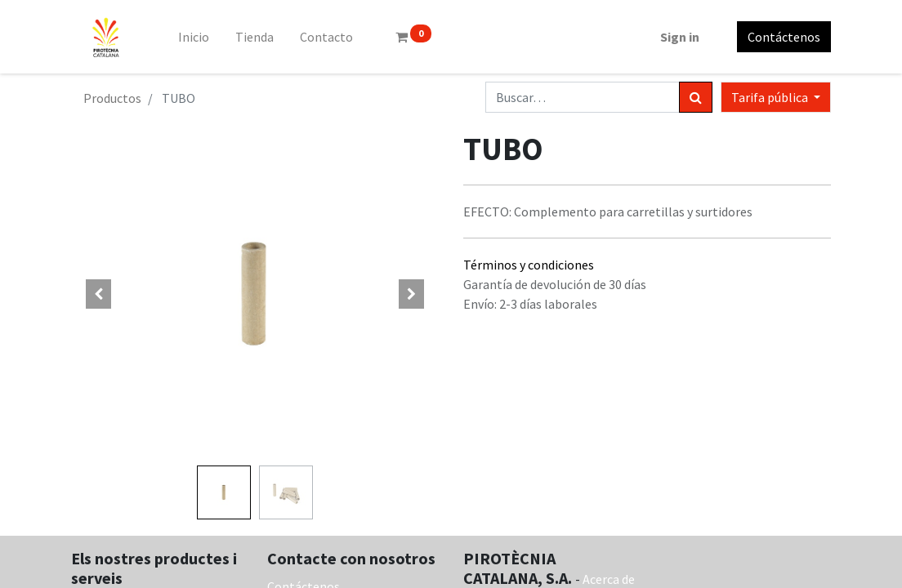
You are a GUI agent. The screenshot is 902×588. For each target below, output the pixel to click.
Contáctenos (784, 37)
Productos (112, 98)
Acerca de (609, 579)
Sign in (680, 37)
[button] (99, 294)
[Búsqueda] (696, 97)
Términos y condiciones (529, 265)
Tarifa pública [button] (771, 97)
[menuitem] (194, 37)
